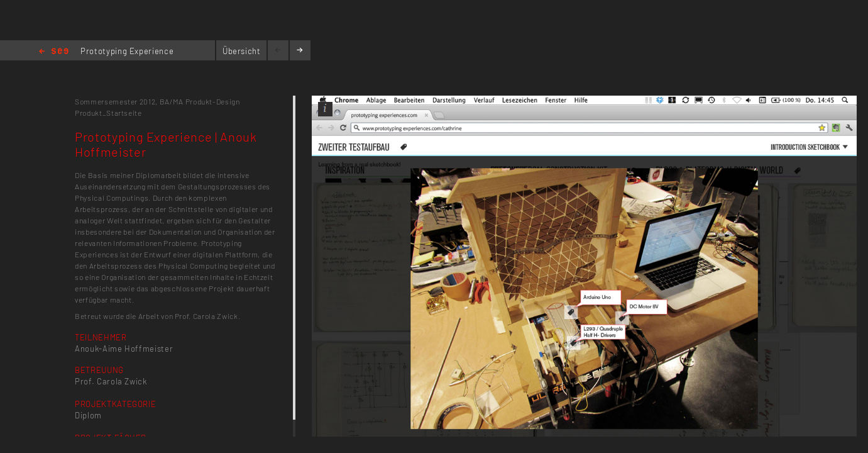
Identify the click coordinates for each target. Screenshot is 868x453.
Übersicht (242, 51)
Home (54, 52)
